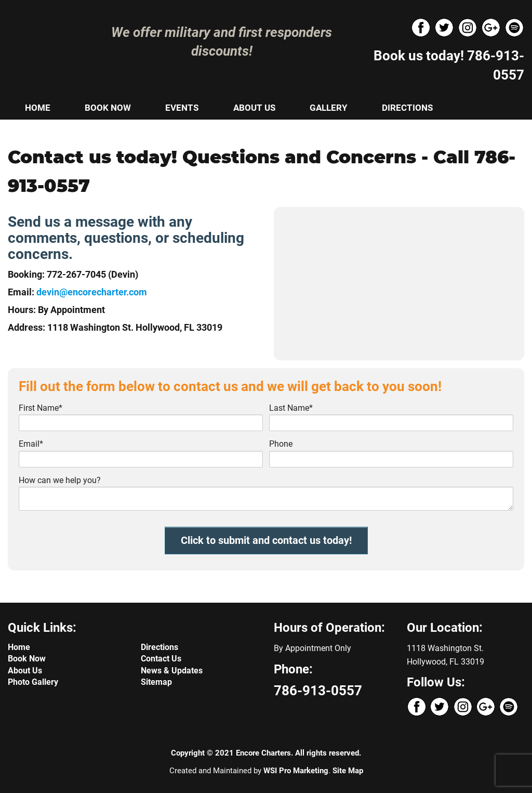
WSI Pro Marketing (296, 771)
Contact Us (161, 659)
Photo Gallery (33, 682)
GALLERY (329, 108)
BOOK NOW (108, 108)
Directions (159, 647)
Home (19, 647)
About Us (25, 671)
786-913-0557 (318, 691)
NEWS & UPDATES (149, 131)
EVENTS (182, 108)
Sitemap (156, 682)
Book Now (27, 659)
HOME (38, 108)
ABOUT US (254, 108)
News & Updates (172, 671)
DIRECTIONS (407, 108)
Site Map (348, 771)
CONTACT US (52, 131)
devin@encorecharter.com (92, 292)
